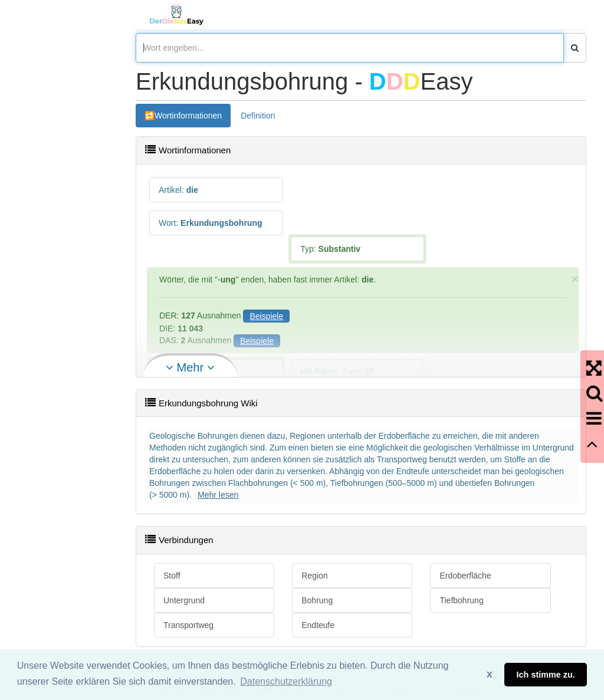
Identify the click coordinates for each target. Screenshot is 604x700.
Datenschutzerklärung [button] (286, 681)
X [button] (490, 675)
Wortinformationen (188, 116)
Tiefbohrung (461, 600)
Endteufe (318, 625)
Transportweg (188, 625)
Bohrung (317, 600)
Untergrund (184, 600)
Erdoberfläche (465, 576)
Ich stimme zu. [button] (546, 675)
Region (314, 576)
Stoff (172, 576)
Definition (258, 116)
